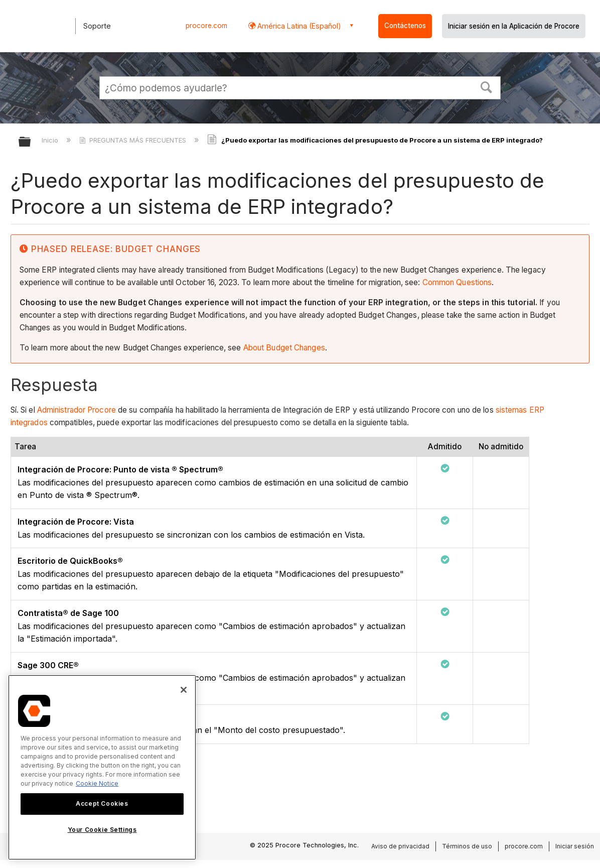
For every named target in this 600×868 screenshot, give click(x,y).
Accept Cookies (102, 803)
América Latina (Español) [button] (298, 26)
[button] (487, 86)
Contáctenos (405, 26)
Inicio (51, 140)
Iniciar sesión (575, 846)
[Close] (184, 690)
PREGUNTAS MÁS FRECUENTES (134, 140)
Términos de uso (467, 846)
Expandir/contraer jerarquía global (31, 142)
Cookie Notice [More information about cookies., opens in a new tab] (97, 783)
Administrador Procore (77, 410)
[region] (102, 767)
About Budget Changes (284, 348)
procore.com (206, 26)
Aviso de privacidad (400, 846)
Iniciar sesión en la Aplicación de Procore (514, 26)
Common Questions (457, 282)
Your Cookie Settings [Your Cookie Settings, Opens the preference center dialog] (102, 830)
